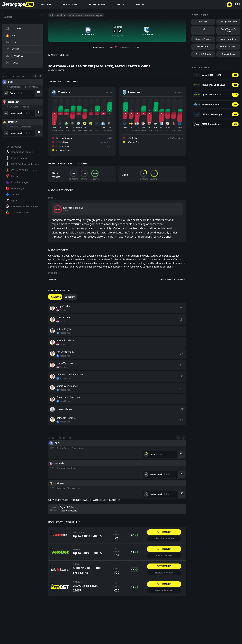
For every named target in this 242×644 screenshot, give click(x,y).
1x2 (203, 29)
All (51, 15)
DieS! (11, 82)
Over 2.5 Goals (203, 54)
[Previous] (35, 76)
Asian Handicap (228, 39)
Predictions (70, 4)
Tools (120, 4)
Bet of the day (97, 4)
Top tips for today (229, 22)
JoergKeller (13, 102)
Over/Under (203, 46)
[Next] (41, 76)
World (60, 15)
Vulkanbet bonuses (164, 538)
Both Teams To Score (228, 30)
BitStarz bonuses (164, 573)
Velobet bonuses (164, 555)
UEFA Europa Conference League (86, 15)
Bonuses (141, 4)
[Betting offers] (229, 5)
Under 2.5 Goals (228, 46)
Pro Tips (203, 22)
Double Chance (203, 39)
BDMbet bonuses (164, 590)
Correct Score (229, 54)
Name (52, 279)
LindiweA (13, 122)
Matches (46, 4)
